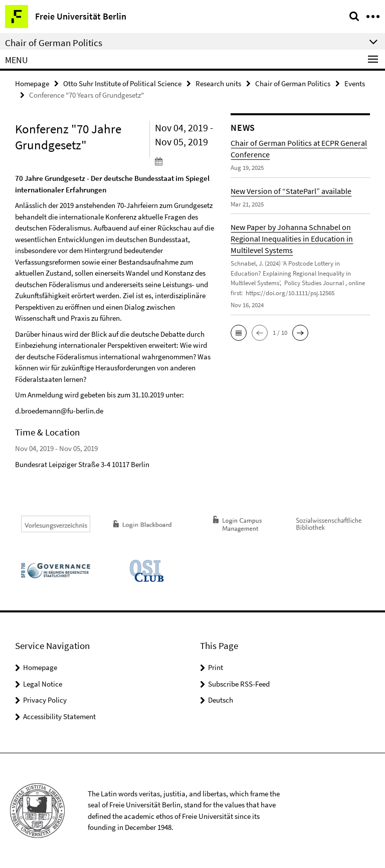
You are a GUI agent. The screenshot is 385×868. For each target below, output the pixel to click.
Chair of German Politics (293, 83)
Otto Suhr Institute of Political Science (122, 83)
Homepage (32, 83)
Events (355, 83)
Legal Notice (43, 684)
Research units (218, 83)
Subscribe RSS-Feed (239, 684)
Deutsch (221, 700)
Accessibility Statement (59, 716)
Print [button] (216, 667)
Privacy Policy (45, 700)
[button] (239, 333)
